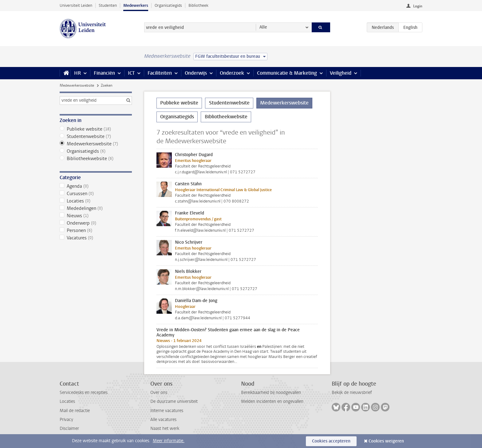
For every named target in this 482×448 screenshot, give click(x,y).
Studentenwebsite (96, 136)
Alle (263, 27)
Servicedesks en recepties (84, 393)
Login (418, 6)
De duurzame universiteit (174, 401)
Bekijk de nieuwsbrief (352, 393)
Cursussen (96, 194)
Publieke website (96, 129)
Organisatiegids (168, 5)
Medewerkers (136, 5)
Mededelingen (96, 208)
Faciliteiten (160, 73)
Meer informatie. (169, 441)
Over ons (159, 393)
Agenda (96, 186)
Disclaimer (69, 428)
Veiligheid (341, 73)
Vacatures (96, 238)
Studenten (108, 5)
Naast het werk (165, 428)
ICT (131, 73)
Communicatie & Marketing (287, 73)
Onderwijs (196, 73)
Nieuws (96, 216)
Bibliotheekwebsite (96, 159)
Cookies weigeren (386, 441)
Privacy (66, 420)
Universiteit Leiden (76, 5)
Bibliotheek (198, 5)
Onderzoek (232, 73)
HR (77, 73)
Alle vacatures (163, 420)
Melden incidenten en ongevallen (272, 401)
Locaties (96, 201)
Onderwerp (96, 223)
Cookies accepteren (331, 441)
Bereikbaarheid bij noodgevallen (271, 393)
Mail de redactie (75, 411)
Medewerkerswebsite (77, 85)
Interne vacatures (167, 411)
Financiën (104, 73)
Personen (96, 230)
